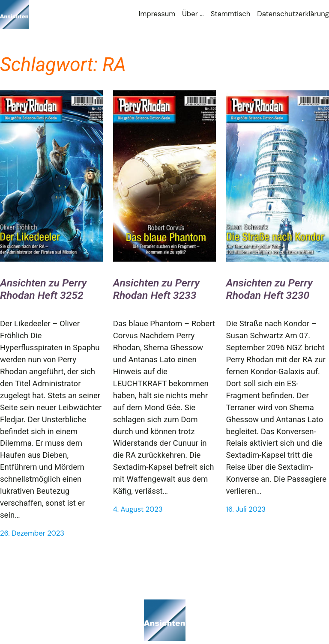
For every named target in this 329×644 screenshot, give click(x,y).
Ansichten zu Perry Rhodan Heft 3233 (156, 289)
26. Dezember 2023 (32, 533)
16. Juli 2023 (246, 509)
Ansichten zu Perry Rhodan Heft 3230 (269, 289)
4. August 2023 (138, 509)
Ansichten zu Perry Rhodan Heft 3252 (43, 289)
